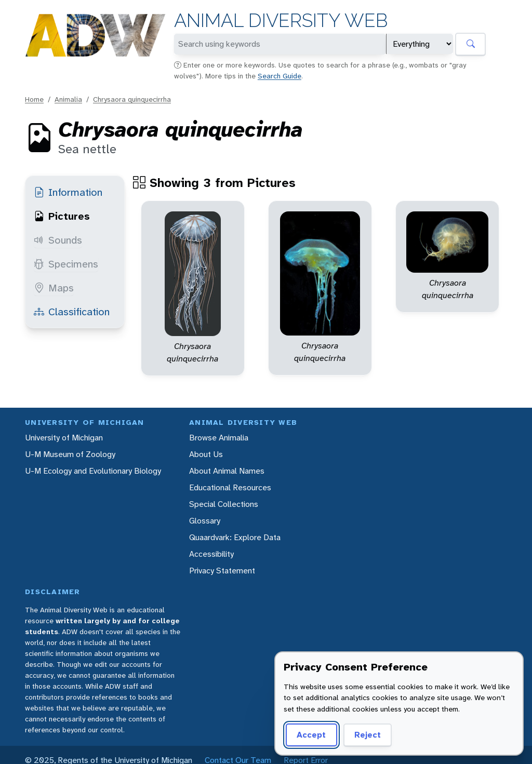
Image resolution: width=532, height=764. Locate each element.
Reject (368, 735)
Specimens (66, 264)
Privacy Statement (222, 571)
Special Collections (224, 504)
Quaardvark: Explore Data (235, 537)
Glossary (205, 521)
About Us (206, 454)
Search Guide (280, 76)
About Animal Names (227, 471)
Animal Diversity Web (281, 21)
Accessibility (211, 554)
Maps (54, 288)
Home (34, 99)
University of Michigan (64, 438)
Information (68, 192)
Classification (72, 312)
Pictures (62, 216)
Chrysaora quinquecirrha (132, 99)
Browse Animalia (219, 438)
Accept (311, 735)
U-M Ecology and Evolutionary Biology (93, 471)
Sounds (58, 240)
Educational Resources (230, 487)
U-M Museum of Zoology (70, 454)
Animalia (68, 99)
